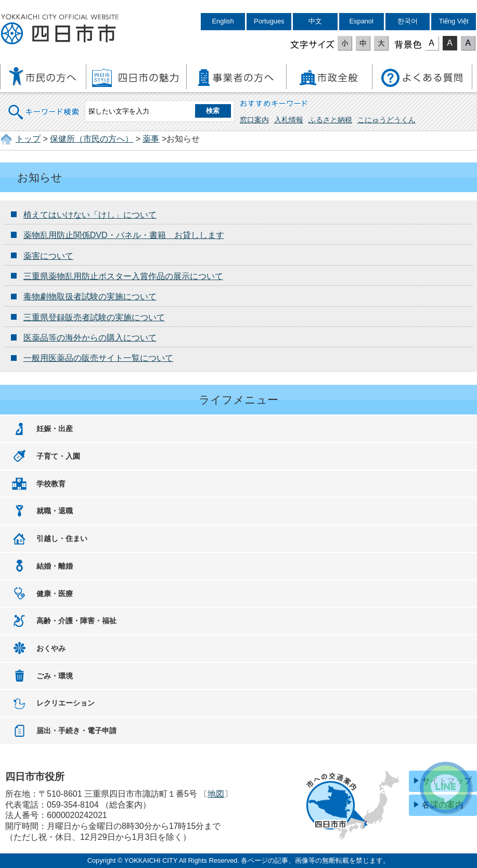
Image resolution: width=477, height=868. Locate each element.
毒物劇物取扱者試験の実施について (90, 297)
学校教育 (51, 484)
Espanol (362, 21)
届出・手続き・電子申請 (76, 731)
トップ (28, 139)
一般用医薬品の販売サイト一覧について (98, 358)
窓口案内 (254, 120)
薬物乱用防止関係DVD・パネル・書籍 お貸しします (124, 235)
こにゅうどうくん (386, 120)
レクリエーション (66, 703)
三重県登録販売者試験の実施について (94, 317)
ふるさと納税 (330, 120)
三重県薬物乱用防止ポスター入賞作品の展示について (123, 276)
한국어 (408, 21)
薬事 (151, 139)
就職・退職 (55, 511)
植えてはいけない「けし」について (90, 215)
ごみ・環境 (55, 676)
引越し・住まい (62, 538)
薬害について (48, 256)
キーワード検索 (44, 105)
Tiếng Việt (454, 21)
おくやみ (51, 648)
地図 (216, 794)
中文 (315, 21)
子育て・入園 (58, 456)
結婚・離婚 (55, 566)
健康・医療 (55, 594)
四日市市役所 (60, 30)
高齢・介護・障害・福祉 (76, 621)
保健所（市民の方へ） (92, 139)
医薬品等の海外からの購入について (90, 338)
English (223, 21)
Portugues (269, 21)
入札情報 (289, 120)
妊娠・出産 (55, 429)
